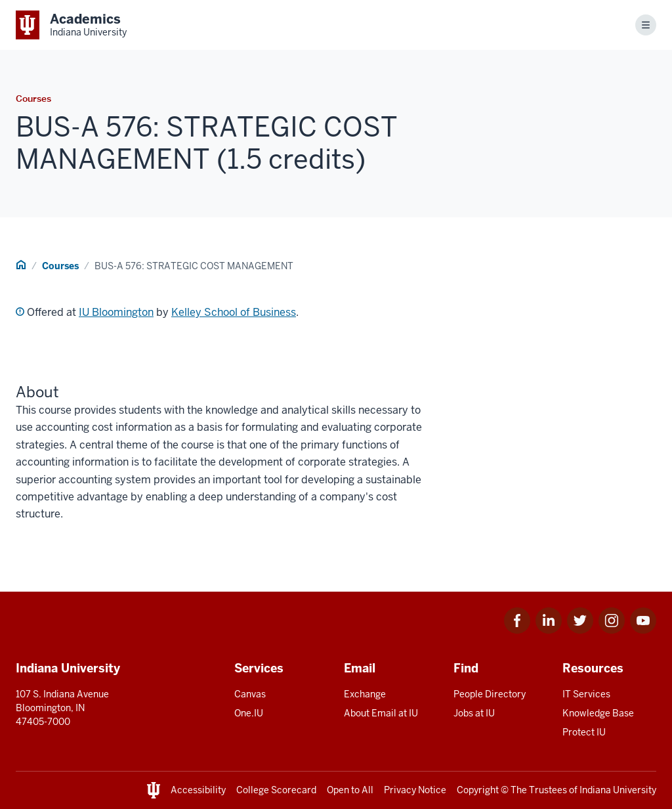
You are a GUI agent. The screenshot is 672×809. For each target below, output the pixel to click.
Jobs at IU (474, 713)
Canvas (250, 694)
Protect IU (584, 732)
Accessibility (198, 790)
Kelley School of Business (234, 312)
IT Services (586, 694)
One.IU (249, 713)
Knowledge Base (598, 713)
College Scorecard (276, 790)
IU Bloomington (116, 312)
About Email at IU (381, 713)
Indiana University (618, 790)
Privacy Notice (415, 790)
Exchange (365, 694)
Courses (60, 266)
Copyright (478, 790)
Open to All (350, 790)
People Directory (490, 694)
